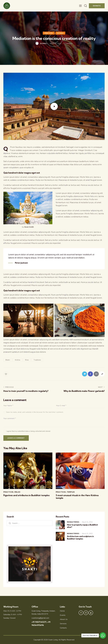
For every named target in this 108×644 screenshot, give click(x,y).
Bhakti (8, 360)
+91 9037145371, (39, 622)
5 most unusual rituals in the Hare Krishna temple (77, 497)
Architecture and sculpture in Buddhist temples (80, 537)
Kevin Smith (29, 227)
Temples (71, 492)
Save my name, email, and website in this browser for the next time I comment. (35, 412)
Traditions (37, 360)
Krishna (18, 360)
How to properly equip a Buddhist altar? (82, 526)
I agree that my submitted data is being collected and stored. (28, 431)
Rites (27, 360)
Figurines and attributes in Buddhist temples (26, 495)
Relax (17, 492)
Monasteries (73, 522)
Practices (49, 33)
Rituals (60, 33)
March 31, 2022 (87, 522)
